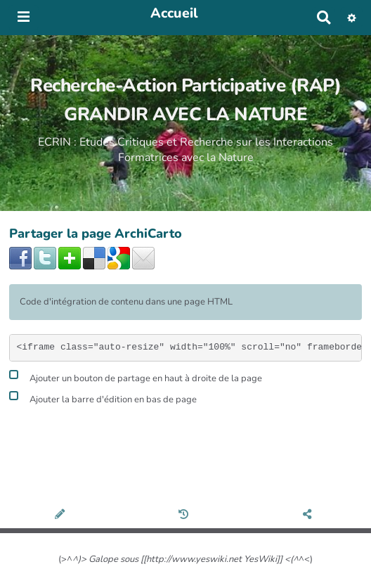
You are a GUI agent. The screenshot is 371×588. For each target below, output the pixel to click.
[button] (352, 18)
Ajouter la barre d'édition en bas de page (103, 398)
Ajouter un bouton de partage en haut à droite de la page (136, 377)
